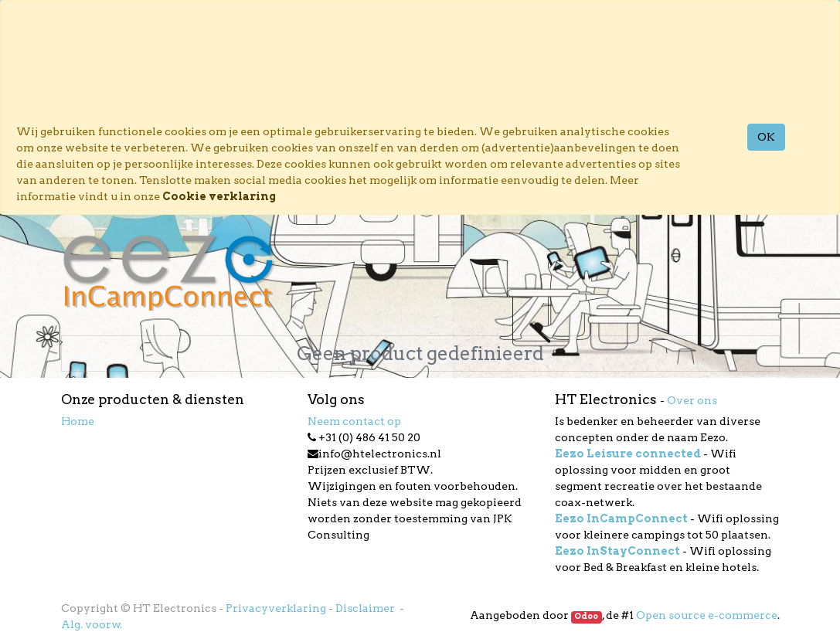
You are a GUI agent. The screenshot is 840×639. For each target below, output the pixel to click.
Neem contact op (354, 421)
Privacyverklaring (276, 608)
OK (766, 137)
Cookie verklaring (219, 196)
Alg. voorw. (92, 624)
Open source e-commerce (707, 615)
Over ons (692, 400)
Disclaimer (366, 608)
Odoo (586, 616)
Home (78, 421)
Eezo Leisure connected (628, 454)
